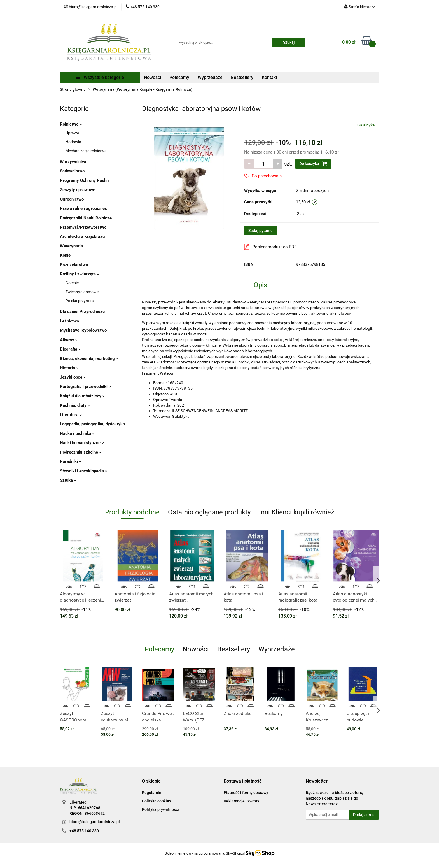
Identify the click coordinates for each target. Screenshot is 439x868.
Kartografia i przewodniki (85, 387)
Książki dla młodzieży (82, 396)
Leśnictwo (69, 321)
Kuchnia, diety (75, 405)
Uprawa (72, 133)
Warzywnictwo (74, 162)
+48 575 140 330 (84, 831)
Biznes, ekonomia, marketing (89, 359)
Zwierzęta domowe (82, 292)
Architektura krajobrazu (82, 236)
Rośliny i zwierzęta (80, 274)
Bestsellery (242, 77)
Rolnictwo (71, 124)
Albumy (69, 340)
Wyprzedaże (210, 77)
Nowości (152, 77)
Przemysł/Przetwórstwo (83, 227)
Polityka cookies (157, 801)
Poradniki (71, 461)
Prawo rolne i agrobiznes (83, 208)
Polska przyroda (80, 301)
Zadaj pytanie (261, 231)
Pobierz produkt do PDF (270, 247)
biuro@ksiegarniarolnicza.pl (95, 822)
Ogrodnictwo (72, 199)
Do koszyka (313, 164)
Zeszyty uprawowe (78, 190)
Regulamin (152, 793)
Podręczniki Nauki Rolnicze (86, 218)
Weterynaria (71, 246)
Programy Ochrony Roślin (84, 180)
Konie (65, 255)
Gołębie (72, 283)
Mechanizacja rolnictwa (86, 151)
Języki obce (73, 377)
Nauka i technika (77, 433)
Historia (69, 368)
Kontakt (269, 77)
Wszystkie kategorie (100, 77)
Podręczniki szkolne (81, 452)
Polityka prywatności (160, 809)
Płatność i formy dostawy (246, 793)
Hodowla (73, 142)
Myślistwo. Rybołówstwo (83, 330)
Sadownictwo (72, 171)
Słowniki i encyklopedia (84, 471)
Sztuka (68, 480)
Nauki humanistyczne (82, 443)
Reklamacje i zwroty (241, 801)
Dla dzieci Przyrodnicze (82, 312)
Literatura (71, 415)
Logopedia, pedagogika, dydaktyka (92, 424)
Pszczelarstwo (74, 265)
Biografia (70, 349)
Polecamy (179, 77)
